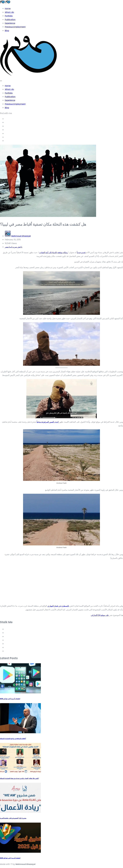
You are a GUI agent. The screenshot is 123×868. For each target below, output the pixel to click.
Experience (10, 23)
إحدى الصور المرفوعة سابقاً (48, 422)
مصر (7, 247)
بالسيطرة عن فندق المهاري (58, 606)
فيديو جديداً (81, 252)
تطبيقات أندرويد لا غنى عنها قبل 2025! (10, 858)
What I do (9, 12)
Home (8, 8)
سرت (15, 247)
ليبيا (11, 247)
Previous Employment (15, 27)
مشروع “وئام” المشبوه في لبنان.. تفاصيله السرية (13, 818)
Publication (10, 20)
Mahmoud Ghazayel (21, 236)
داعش (20, 247)
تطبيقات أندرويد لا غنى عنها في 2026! (10, 699)
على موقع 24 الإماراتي (100, 615)
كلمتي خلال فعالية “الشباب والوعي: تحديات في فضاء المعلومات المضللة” (20, 778)
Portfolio (9, 16)
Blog (7, 31)
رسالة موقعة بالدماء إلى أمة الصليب (53, 252)
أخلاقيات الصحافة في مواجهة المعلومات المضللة (13, 739)
